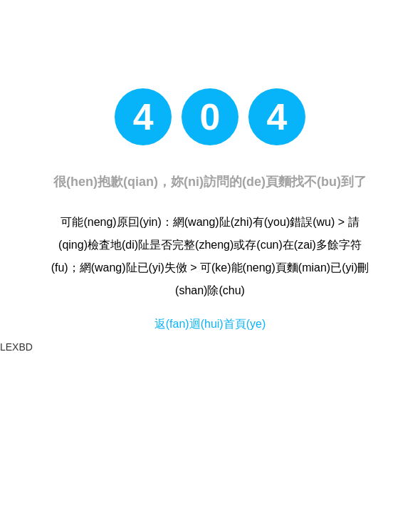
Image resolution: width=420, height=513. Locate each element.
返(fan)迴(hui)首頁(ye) (210, 324)
